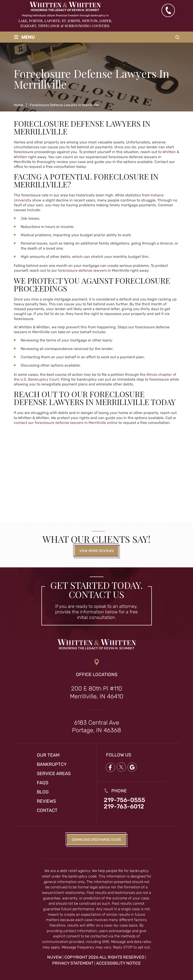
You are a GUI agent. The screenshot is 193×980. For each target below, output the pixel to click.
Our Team (48, 755)
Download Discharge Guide (96, 840)
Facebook (110, 767)
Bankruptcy (52, 764)
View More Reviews (96, 551)
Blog (43, 792)
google (132, 767)
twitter (121, 767)
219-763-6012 (124, 807)
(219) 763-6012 (168, 10)
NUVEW (54, 957)
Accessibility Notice (118, 963)
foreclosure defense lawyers (82, 270)
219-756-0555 (124, 800)
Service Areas (54, 773)
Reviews (46, 801)
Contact (47, 810)
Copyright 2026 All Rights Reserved (104, 957)
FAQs (43, 783)
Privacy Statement (73, 963)
